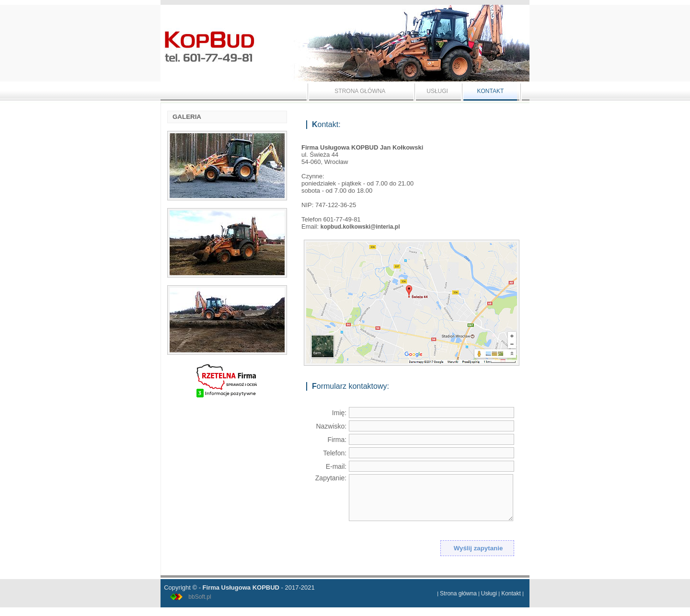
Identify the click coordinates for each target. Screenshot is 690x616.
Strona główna (458, 593)
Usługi (489, 593)
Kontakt (511, 593)
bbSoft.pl (200, 597)
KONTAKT (490, 91)
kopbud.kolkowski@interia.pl (360, 227)
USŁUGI (437, 91)
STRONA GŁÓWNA (360, 91)
